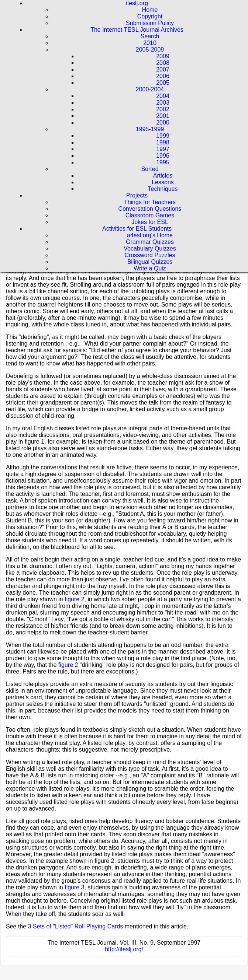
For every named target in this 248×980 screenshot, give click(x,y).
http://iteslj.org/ (124, 949)
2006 (163, 76)
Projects (137, 195)
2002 (163, 109)
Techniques (163, 189)
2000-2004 (150, 89)
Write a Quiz (150, 268)
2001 (163, 116)
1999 (163, 136)
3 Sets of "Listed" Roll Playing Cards (76, 926)
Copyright (150, 16)
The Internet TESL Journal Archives (137, 30)
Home (150, 10)
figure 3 (74, 887)
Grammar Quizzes (150, 242)
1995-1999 (150, 129)
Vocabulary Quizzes (150, 248)
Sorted (150, 169)
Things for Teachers (150, 202)
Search (150, 36)
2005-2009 (150, 50)
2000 (163, 122)
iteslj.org (137, 3)
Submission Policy (150, 23)
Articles (163, 176)
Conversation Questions (150, 209)
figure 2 (74, 599)
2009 (163, 56)
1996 (163, 156)
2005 (163, 83)
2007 (163, 69)
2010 (150, 43)
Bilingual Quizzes (150, 262)
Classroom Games (150, 215)
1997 (163, 149)
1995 (163, 162)
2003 (163, 103)
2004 (163, 96)
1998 (163, 142)
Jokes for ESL (150, 222)
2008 (163, 63)
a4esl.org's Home (150, 235)
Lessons (163, 182)
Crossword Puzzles (150, 255)
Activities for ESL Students (137, 229)
